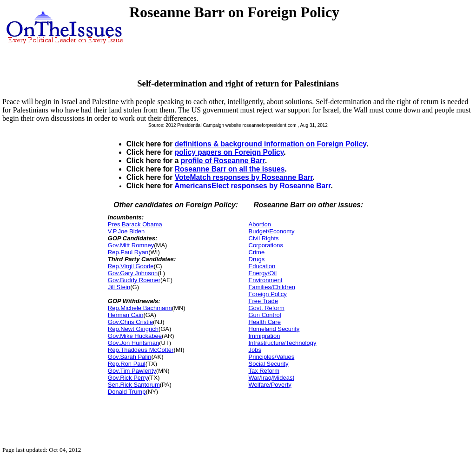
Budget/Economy (272, 231)
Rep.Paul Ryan (128, 252)
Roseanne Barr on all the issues (230, 169)
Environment (266, 280)
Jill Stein (119, 287)
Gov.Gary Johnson (133, 273)
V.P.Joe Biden (126, 231)
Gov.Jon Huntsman (133, 343)
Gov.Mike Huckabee (135, 336)
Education (262, 266)
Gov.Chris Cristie (130, 322)
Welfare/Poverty (270, 385)
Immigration (264, 336)
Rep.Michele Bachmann (140, 308)
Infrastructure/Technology (283, 343)
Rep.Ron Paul (127, 364)
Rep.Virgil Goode (131, 266)
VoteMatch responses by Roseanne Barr (244, 177)
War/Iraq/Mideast (272, 378)
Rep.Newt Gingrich (133, 329)
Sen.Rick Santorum (134, 385)
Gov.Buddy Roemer (134, 280)
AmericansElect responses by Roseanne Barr (252, 186)
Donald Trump (127, 392)
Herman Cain (126, 315)
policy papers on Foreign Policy (229, 152)
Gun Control (265, 315)
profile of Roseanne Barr (223, 161)
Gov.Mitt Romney (131, 245)
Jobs (255, 350)
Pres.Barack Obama (135, 224)
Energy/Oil (263, 273)
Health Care (265, 322)
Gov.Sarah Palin (130, 357)
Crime (257, 252)
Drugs (257, 259)
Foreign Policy (268, 294)
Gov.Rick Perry (128, 378)
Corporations (266, 245)
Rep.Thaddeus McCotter (141, 350)
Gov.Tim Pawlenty (132, 371)
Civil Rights (264, 238)
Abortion (260, 224)
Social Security (269, 364)
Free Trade (264, 301)
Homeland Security (274, 329)
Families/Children (272, 287)
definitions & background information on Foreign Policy (271, 144)
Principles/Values (272, 357)
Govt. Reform (267, 308)
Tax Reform (264, 371)
